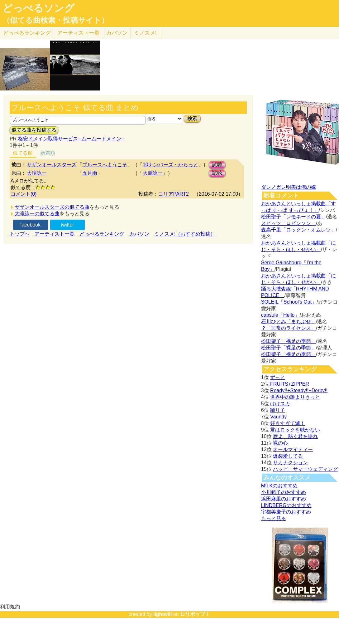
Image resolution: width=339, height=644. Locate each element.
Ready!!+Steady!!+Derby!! (299, 390)
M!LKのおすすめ (279, 486)
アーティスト (79, 33)
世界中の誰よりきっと (295, 397)
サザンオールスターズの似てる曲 (52, 207)
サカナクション (290, 463)
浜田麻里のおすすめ (284, 499)
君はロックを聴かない (295, 430)
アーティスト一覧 (55, 234)
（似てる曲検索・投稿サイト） (56, 20)
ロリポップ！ (195, 614)
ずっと (278, 377)
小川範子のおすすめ (284, 492)
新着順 (48, 153)
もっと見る (274, 518)
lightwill (163, 614)
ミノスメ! (145, 33)
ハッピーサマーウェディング (305, 469)
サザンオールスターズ (52, 165)
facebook (30, 225)
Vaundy (278, 417)
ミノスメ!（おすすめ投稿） (185, 234)
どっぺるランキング (102, 234)
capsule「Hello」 (280, 315)
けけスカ (280, 404)
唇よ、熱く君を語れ (295, 436)
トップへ (20, 234)
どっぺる (27, 33)
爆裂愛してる (288, 456)
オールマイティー (293, 449)
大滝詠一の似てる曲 (37, 214)
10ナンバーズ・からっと (170, 165)
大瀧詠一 (153, 173)
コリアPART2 (174, 194)
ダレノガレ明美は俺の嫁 (289, 187)
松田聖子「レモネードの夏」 (294, 217)
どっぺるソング (38, 8)
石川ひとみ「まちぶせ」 (289, 322)
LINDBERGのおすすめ (286, 505)
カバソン (117, 33)
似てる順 (23, 153)
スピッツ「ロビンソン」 (289, 223)
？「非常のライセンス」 (289, 328)
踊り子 (278, 410)
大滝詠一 (37, 173)
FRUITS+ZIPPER (290, 384)
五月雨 (90, 173)
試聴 (217, 165)
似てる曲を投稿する (34, 130)
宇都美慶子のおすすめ (286, 512)
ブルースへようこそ (105, 165)
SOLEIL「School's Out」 (289, 302)
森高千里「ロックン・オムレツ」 (298, 230)
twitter (67, 225)
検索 (192, 118)
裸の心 (280, 443)
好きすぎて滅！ (288, 423)
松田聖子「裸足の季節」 (289, 341)
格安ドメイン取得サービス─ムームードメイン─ (72, 139)
